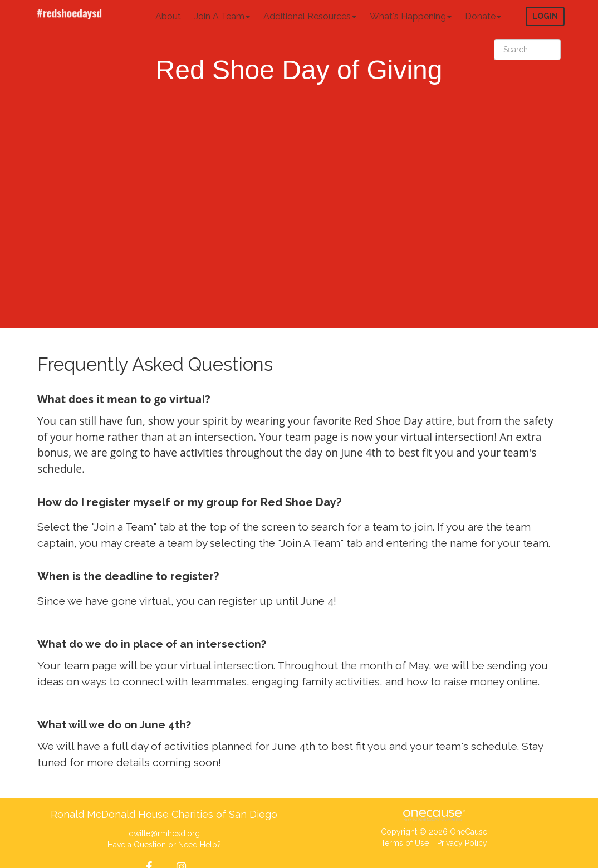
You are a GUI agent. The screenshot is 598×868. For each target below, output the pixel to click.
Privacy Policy (462, 843)
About (168, 16)
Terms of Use (405, 843)
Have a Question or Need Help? (164, 845)
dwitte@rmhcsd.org (164, 833)
